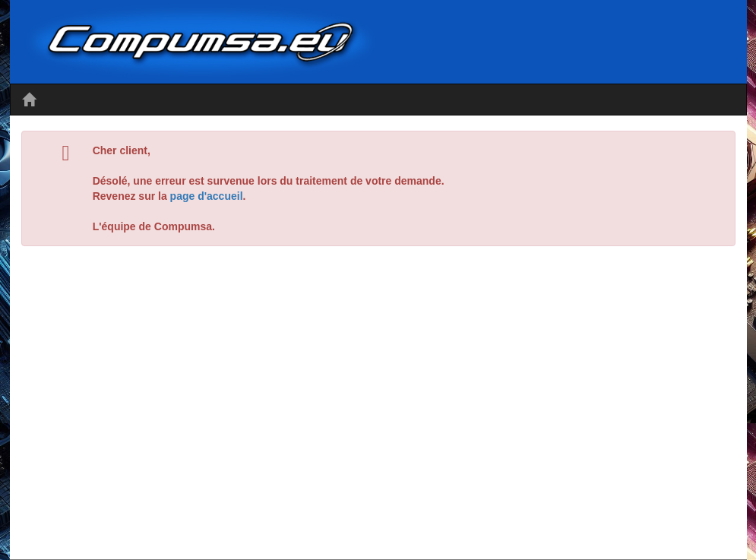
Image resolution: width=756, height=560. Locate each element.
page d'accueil (207, 196)
